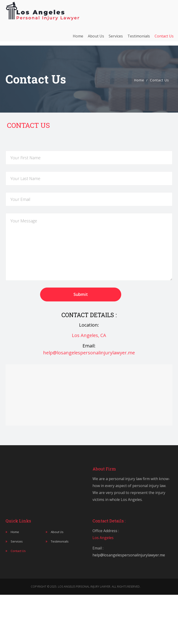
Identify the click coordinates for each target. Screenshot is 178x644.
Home (78, 38)
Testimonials (139, 38)
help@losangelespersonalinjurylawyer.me (89, 353)
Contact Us (164, 38)
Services (116, 38)
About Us (96, 38)
